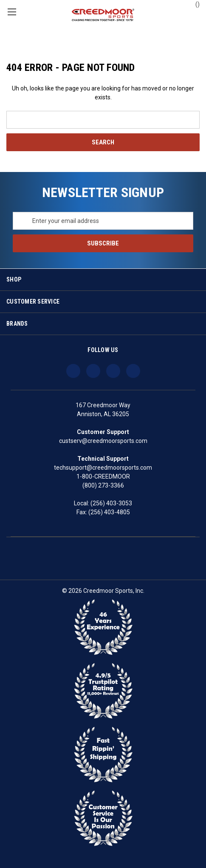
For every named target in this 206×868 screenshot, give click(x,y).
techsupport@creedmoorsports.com (103, 468)
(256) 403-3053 (111, 503)
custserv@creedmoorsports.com (103, 441)
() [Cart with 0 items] (193, 4)
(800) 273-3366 (103, 485)
